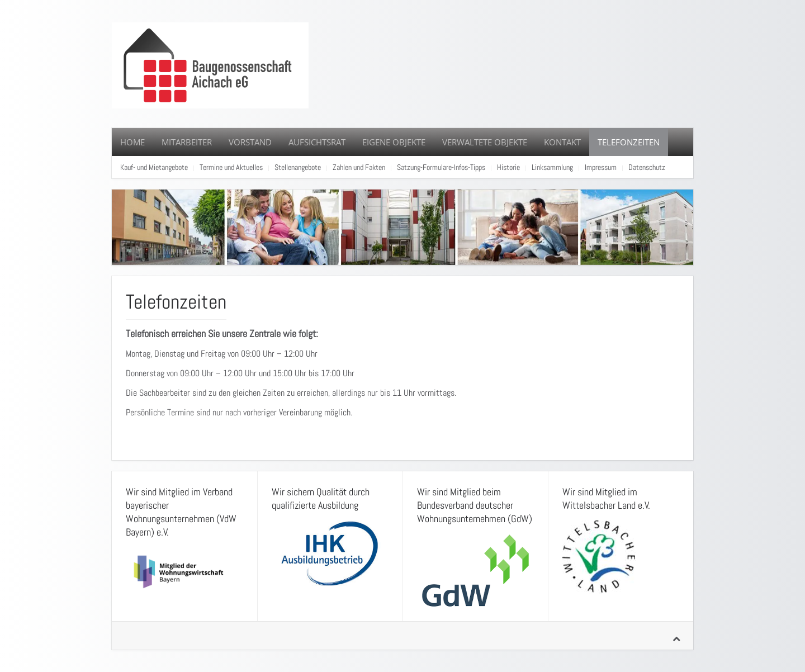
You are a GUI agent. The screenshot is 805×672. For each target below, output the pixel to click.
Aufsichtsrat (317, 142)
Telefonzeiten (629, 142)
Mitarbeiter (187, 142)
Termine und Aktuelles (231, 167)
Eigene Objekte (394, 142)
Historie (508, 167)
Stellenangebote (298, 167)
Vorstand (250, 142)
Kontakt (562, 142)
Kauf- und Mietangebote (154, 167)
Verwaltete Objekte (485, 142)
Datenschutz (647, 167)
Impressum (601, 167)
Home (132, 142)
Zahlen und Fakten (359, 167)
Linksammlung (552, 167)
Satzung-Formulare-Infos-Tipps (441, 167)
